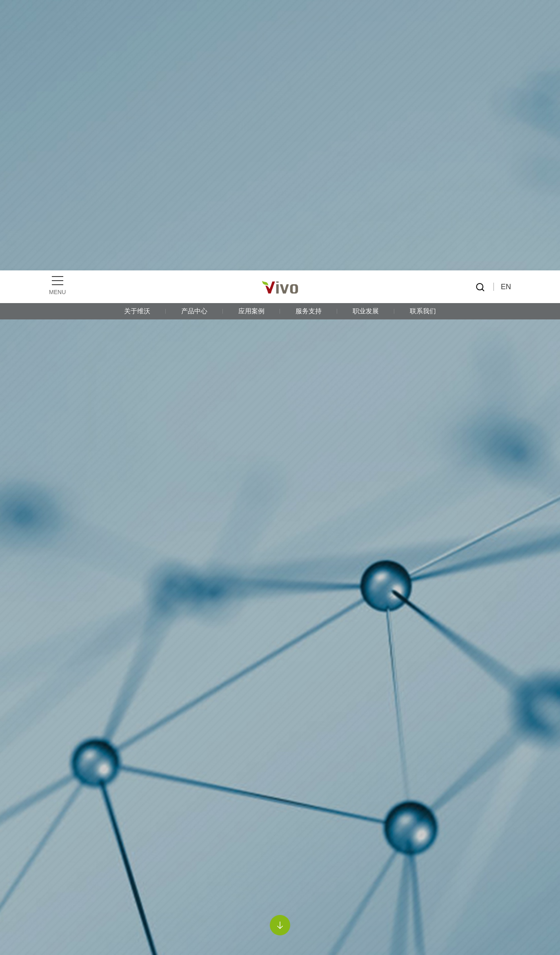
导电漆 (137, 719)
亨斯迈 (75, 797)
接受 (486, 935)
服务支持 (309, 41)
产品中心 (194, 41)
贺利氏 (75, 820)
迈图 (72, 843)
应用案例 (251, 41)
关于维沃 (137, 41)
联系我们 (423, 41)
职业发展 (366, 41)
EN (506, 16)
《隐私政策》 (393, 935)
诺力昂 (75, 866)
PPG (110, 719)
